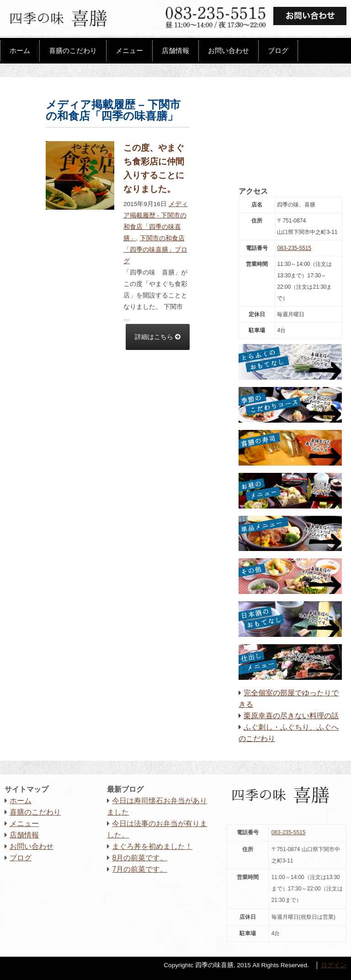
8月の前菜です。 (140, 858)
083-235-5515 (294, 248)
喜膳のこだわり (73, 50)
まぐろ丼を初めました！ (152, 846)
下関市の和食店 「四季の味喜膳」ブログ (155, 250)
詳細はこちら (158, 337)
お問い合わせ (229, 50)
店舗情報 (175, 50)
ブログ (278, 50)
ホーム (20, 50)
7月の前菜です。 (140, 869)
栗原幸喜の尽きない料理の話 (291, 716)
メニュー (129, 50)
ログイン (334, 965)
